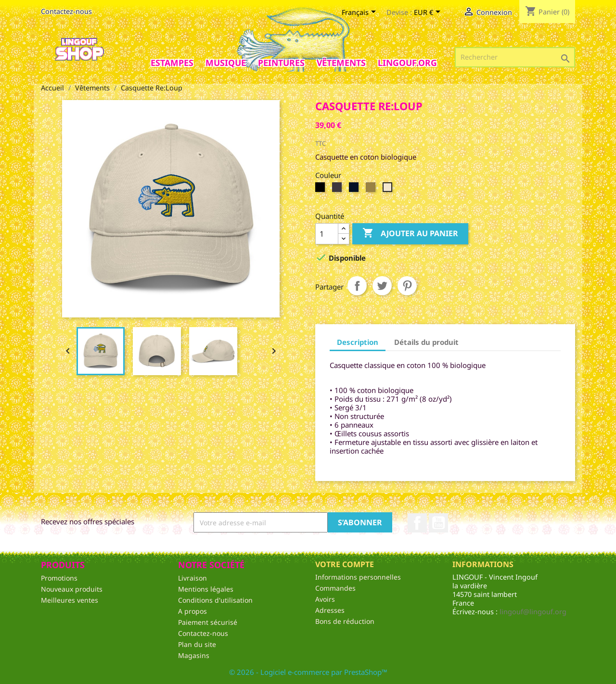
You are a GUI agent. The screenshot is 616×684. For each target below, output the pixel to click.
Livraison (192, 578)
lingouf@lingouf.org (533, 612)
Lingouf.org (407, 63)
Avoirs (325, 599)
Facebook (417, 523)
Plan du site (197, 644)
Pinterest (407, 286)
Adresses (330, 610)
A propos (192, 611)
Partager (357, 286)
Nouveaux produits (72, 589)
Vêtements (341, 63)
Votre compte (345, 564)
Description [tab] (358, 342)
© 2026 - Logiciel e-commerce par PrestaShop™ (308, 672)
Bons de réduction (345, 621)
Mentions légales (206, 589)
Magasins (194, 655)
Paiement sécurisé (208, 622)
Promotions (59, 578)
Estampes (172, 63)
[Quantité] (327, 234)
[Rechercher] (515, 57)
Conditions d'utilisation (215, 600)
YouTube (438, 523)
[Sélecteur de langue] (360, 13)
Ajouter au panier (410, 234)
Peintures (281, 63)
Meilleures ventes (70, 600)
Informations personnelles (358, 577)
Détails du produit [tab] (426, 342)
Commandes (335, 588)
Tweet (382, 286)
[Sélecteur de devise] (429, 13)
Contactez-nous (66, 11)
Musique (226, 63)
